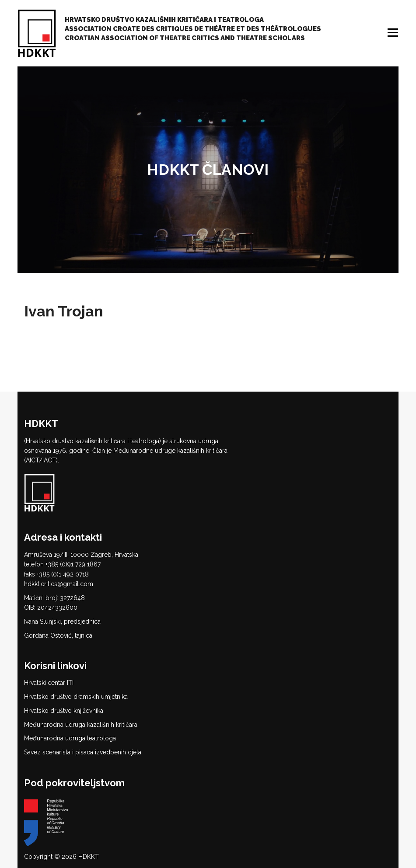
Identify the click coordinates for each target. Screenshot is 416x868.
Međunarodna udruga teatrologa (70, 738)
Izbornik (394, 33)
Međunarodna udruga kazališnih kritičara (81, 725)
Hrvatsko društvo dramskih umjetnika (76, 697)
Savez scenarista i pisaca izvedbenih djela (83, 752)
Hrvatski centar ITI (49, 683)
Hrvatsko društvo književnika (64, 711)
